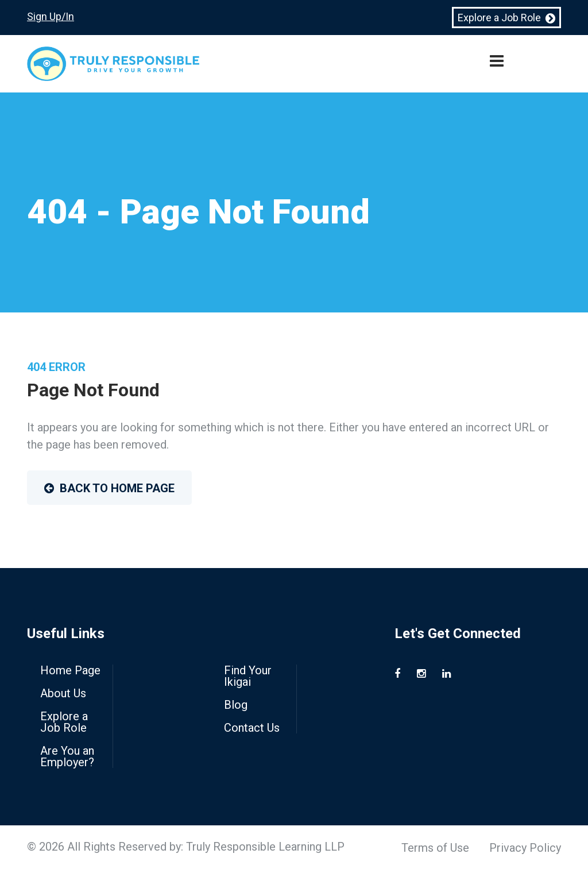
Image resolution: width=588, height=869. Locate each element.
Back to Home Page (109, 488)
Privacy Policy (525, 848)
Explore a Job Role (506, 18)
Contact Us (252, 728)
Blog (236, 705)
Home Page (70, 670)
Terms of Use (435, 848)
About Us (63, 693)
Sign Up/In (51, 16)
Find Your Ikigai (248, 676)
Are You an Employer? (67, 756)
